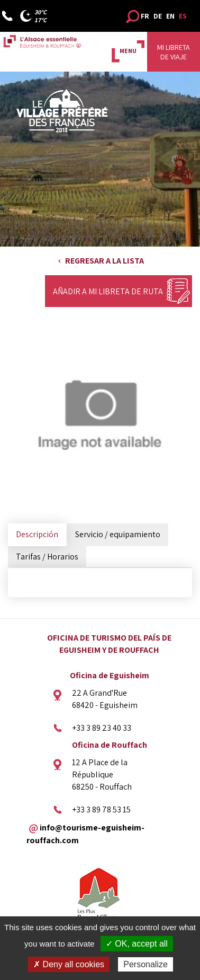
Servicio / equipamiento (118, 534)
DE (158, 16)
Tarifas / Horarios (47, 557)
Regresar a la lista (104, 261)
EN (170, 16)
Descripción (37, 534)
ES (183, 16)
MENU (128, 51)
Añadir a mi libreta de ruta (108, 291)
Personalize (146, 964)
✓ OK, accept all (137, 944)
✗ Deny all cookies (69, 964)
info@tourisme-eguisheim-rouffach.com (85, 834)
